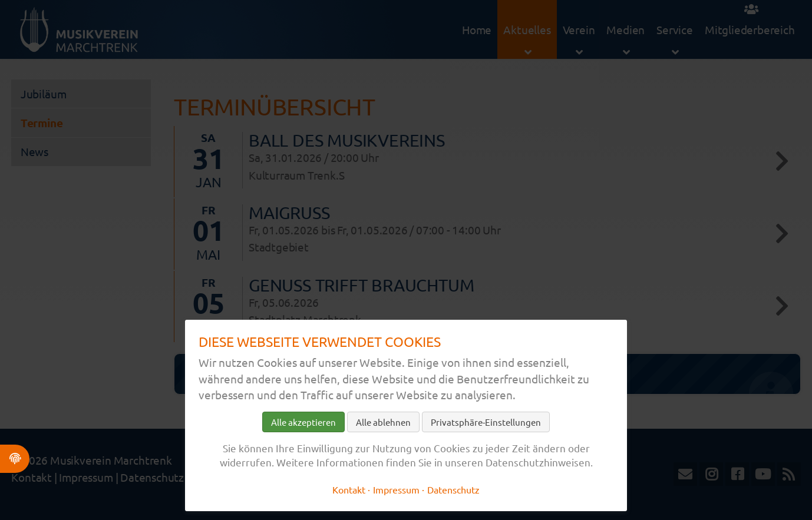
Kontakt (349, 489)
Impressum (396, 489)
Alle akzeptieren (303, 422)
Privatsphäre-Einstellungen (486, 422)
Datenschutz (453, 489)
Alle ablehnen (383, 422)
